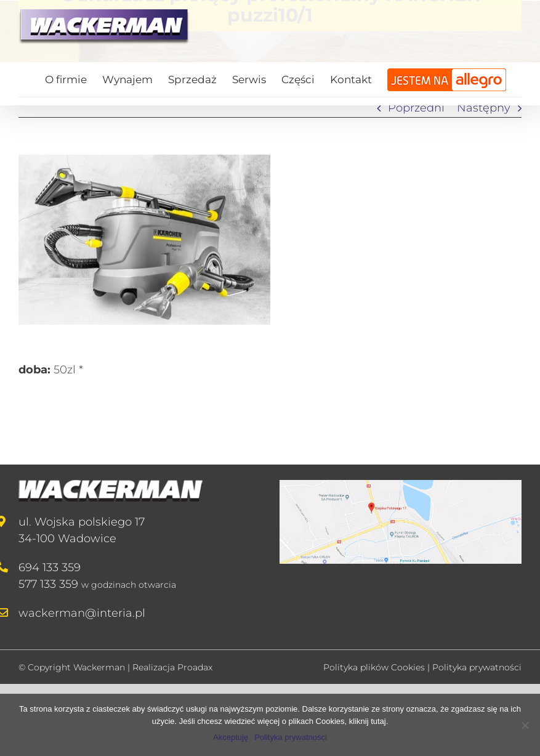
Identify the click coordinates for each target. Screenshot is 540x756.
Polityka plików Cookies (374, 667)
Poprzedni (416, 108)
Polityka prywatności (477, 667)
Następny (484, 108)
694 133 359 (50, 567)
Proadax (195, 667)
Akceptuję (231, 737)
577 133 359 (48, 584)
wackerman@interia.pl (82, 613)
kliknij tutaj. (369, 721)
